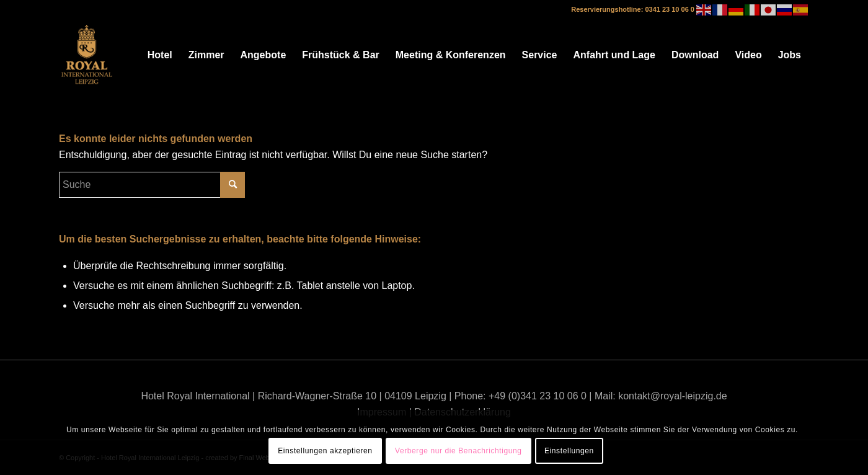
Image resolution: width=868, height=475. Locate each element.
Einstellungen (569, 451)
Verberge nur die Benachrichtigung (458, 451)
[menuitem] (160, 55)
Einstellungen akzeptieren (325, 451)
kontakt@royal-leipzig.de (672, 396)
